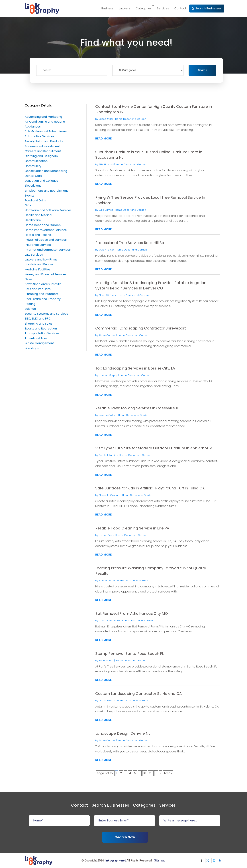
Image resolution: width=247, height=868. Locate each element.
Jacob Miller (106, 119)
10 (145, 773)
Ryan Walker (106, 661)
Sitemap (160, 860)
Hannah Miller (107, 580)
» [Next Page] (161, 773)
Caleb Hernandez (109, 620)
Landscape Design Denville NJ (123, 733)
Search (203, 70)
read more (103, 138)
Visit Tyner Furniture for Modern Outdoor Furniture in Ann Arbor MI (154, 448)
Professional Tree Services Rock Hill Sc (130, 243)
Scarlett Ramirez (109, 455)
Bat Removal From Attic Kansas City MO (132, 614)
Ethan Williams (107, 295)
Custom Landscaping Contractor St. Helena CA (138, 694)
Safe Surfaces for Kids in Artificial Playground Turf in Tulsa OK (150, 488)
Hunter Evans (107, 535)
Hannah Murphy (108, 375)
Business (107, 8)
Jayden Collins (108, 415)
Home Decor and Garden (131, 119)
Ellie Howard (106, 164)
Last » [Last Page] (168, 773)
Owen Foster (106, 250)
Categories (144, 8)
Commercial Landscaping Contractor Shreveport (141, 328)
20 (151, 773)
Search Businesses (209, 8)
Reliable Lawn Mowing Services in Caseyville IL (137, 408)
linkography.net (115, 860)
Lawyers (124, 8)
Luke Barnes (106, 210)
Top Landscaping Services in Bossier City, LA (135, 368)
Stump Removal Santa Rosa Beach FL (129, 654)
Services (163, 8)
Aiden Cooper (107, 335)
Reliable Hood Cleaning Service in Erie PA (132, 528)
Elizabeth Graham (110, 495)
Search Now (125, 837)
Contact (180, 8)
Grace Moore (107, 701)
